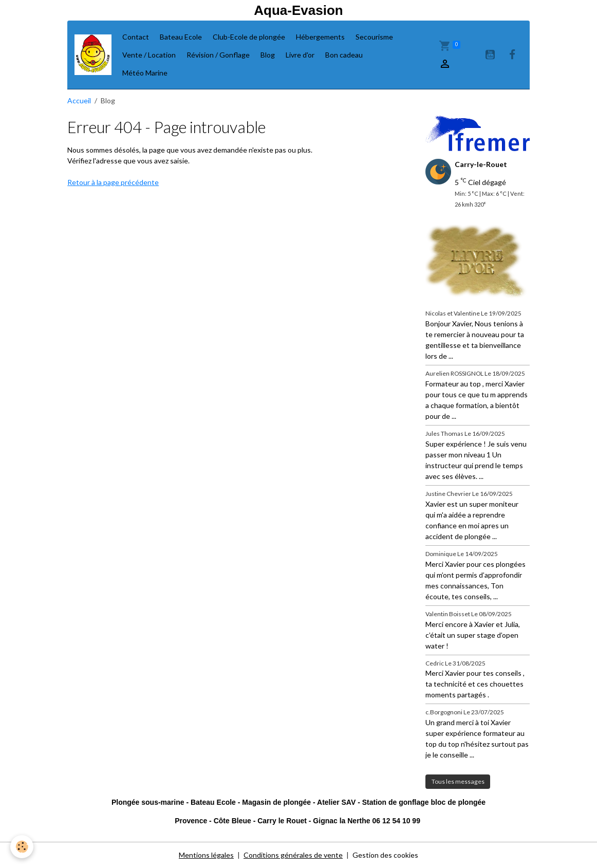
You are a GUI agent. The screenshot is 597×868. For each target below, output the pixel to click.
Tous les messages (458, 781)
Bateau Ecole (181, 37)
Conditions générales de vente (293, 855)
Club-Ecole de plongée (249, 37)
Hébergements (320, 37)
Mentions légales (206, 855)
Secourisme (374, 37)
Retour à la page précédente (113, 182)
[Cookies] (22, 847)
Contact (136, 37)
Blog (268, 55)
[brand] (93, 54)
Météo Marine (145, 73)
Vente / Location (149, 55)
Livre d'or (300, 55)
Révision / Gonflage (218, 55)
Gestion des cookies (385, 855)
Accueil (79, 100)
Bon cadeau (344, 55)
